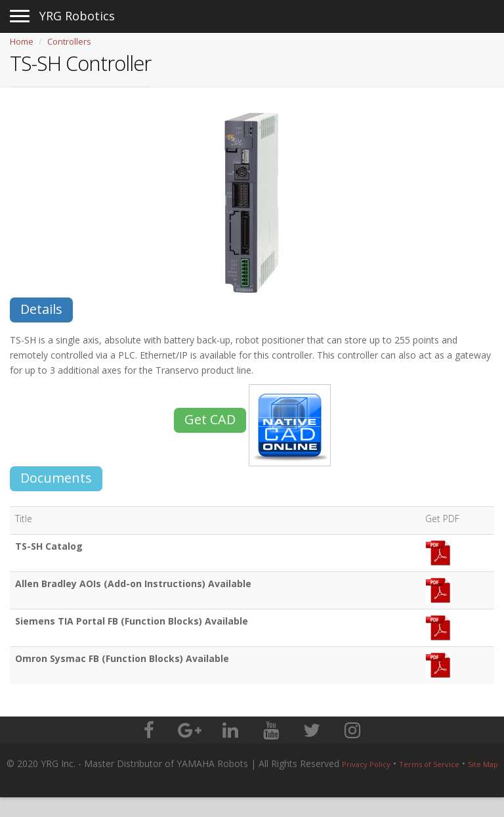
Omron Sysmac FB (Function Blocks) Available (122, 658)
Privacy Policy (366, 764)
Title (24, 519)
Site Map (483, 764)
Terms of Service (429, 764)
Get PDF (442, 519)
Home (22, 41)
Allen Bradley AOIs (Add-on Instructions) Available (133, 584)
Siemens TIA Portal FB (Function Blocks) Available (132, 621)
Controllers (69, 41)
